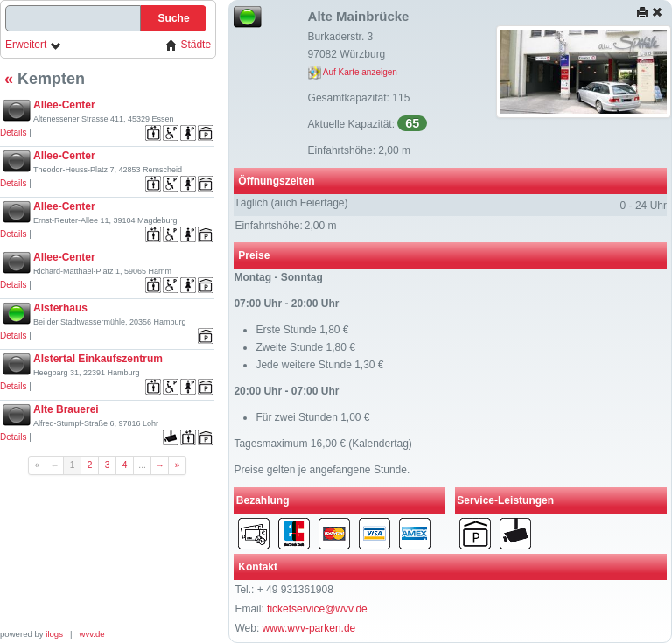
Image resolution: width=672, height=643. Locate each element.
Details (14, 133)
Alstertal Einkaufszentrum (98, 359)
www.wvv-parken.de (309, 628)
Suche (174, 18)
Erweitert (34, 45)
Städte (188, 45)
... (142, 465)
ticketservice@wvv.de (317, 609)
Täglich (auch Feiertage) (290, 203)
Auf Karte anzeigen (353, 72)
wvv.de (92, 634)
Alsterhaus (60, 308)
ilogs (54, 634)
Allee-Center (64, 105)
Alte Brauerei (66, 409)
